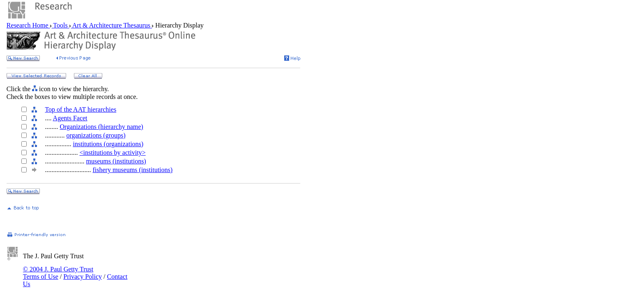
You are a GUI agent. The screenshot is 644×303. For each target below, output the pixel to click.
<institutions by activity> (112, 153)
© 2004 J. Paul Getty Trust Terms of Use (58, 273)
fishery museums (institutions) (132, 170)
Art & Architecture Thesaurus (112, 25)
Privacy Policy (83, 277)
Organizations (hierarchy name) (101, 127)
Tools (61, 25)
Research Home (28, 25)
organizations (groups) (96, 135)
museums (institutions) (116, 161)
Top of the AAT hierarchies (80, 109)
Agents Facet (70, 118)
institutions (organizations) (108, 144)
